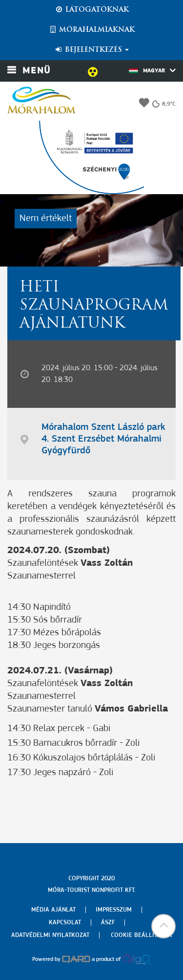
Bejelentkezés (91, 50)
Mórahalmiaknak (91, 30)
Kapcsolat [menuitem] (65, 923)
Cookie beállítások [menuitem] (142, 935)
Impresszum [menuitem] (114, 910)
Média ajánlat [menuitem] (53, 910)
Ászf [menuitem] (108, 923)
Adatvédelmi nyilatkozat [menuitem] (50, 935)
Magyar (152, 70)
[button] (163, 926)
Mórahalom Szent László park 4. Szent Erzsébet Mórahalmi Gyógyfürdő (103, 439)
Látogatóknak (92, 10)
